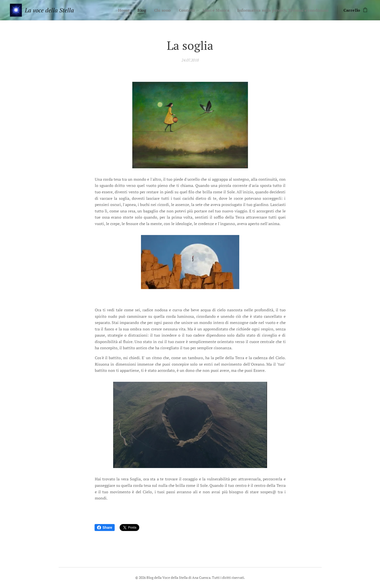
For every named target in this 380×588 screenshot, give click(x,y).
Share (105, 528)
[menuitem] (112, 10)
